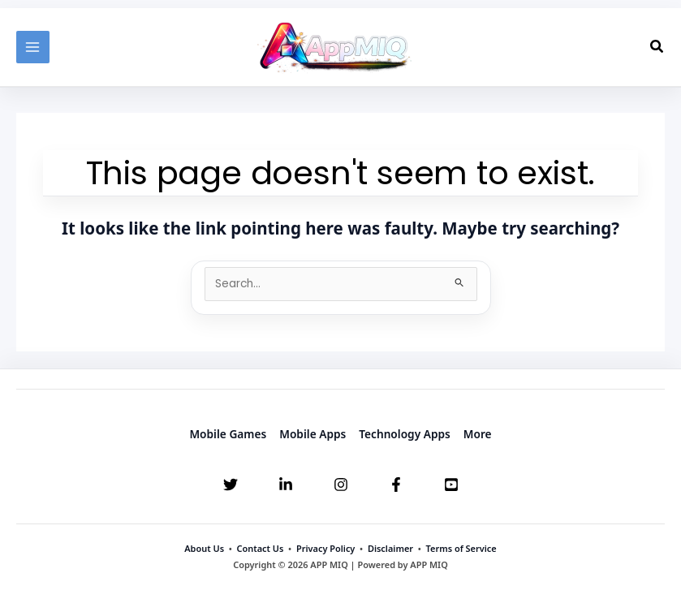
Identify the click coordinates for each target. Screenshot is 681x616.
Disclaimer (390, 548)
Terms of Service (461, 548)
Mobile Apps (312, 434)
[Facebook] (396, 485)
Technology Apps (405, 434)
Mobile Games (228, 434)
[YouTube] (451, 485)
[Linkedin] (286, 485)
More (478, 434)
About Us (204, 548)
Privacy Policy (325, 548)
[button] (657, 47)
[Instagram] (341, 485)
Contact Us (261, 548)
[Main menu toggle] (33, 47)
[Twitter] (231, 485)
